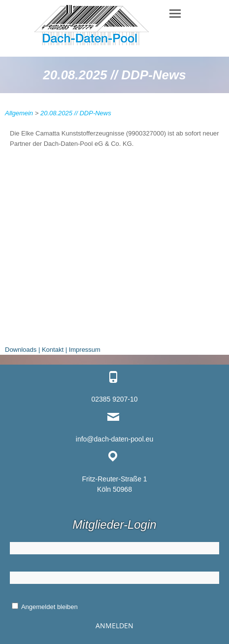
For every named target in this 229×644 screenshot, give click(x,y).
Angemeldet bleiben (45, 607)
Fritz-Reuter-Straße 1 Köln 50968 (114, 484)
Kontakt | (54, 350)
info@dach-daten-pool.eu (114, 439)
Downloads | (22, 350)
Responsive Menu (175, 14)
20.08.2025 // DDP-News (76, 113)
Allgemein (19, 113)
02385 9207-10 (114, 399)
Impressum (85, 350)
